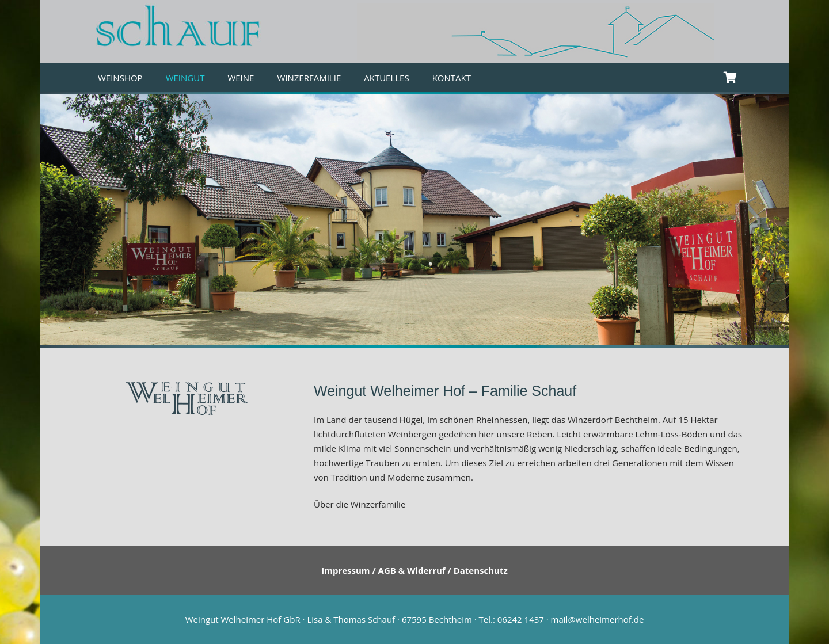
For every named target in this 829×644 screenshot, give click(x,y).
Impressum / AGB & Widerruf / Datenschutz (414, 570)
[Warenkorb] (730, 78)
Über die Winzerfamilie (360, 504)
